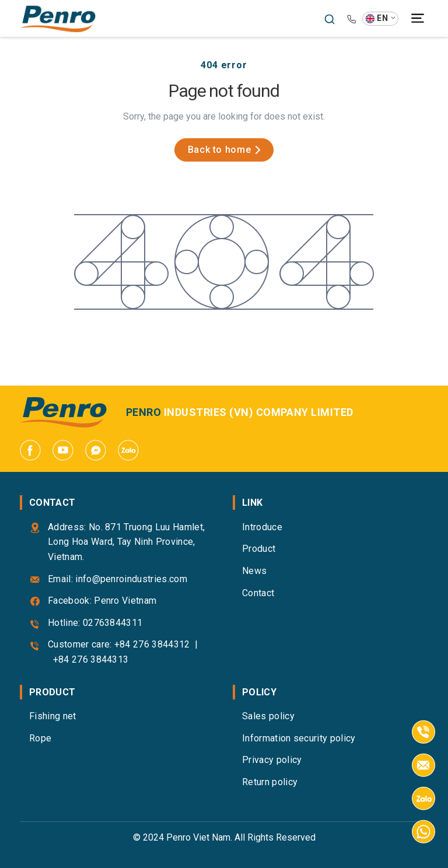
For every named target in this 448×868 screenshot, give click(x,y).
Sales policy (268, 716)
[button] (380, 19)
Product (259, 549)
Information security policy (299, 738)
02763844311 (113, 623)
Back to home (224, 150)
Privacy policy (272, 760)
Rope (40, 738)
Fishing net (53, 716)
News (254, 571)
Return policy (270, 782)
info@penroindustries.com (131, 579)
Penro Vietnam (125, 601)
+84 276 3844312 (152, 644)
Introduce (262, 527)
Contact (258, 593)
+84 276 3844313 (91, 659)
